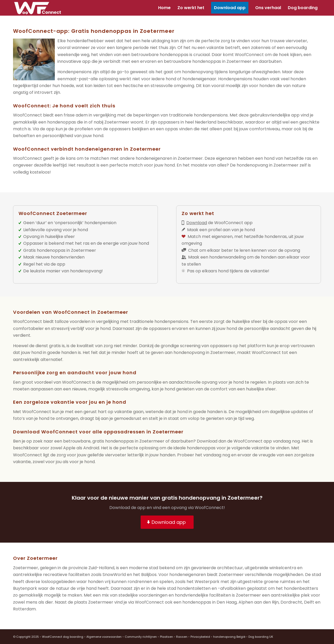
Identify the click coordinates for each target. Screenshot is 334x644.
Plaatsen (166, 637)
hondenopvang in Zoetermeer (204, 352)
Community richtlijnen (141, 637)
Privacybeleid (200, 637)
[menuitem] (164, 8)
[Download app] (167, 522)
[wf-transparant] (39, 8)
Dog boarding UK (261, 637)
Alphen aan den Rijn (259, 602)
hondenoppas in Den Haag (210, 602)
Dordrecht (291, 602)
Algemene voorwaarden (104, 637)
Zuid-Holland (101, 568)
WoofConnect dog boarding (63, 637)
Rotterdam (24, 609)
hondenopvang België (229, 637)
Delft (309, 602)
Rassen (182, 637)
